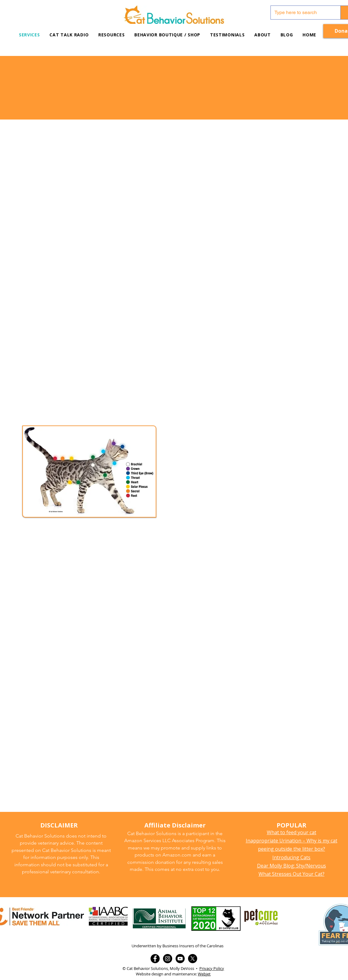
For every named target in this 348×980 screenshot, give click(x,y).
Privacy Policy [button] (212, 968)
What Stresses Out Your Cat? (292, 874)
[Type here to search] (301, 13)
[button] (111, 35)
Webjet (204, 974)
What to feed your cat (292, 832)
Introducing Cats (291, 857)
